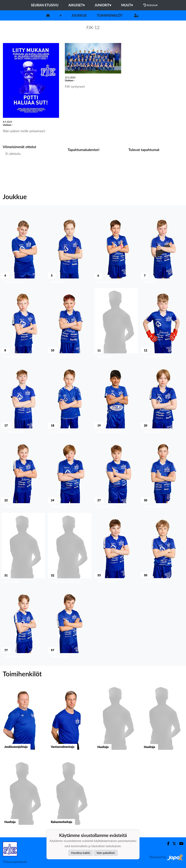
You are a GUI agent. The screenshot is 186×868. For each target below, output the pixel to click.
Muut (127, 5)
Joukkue (79, 15)
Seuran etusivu (45, 5)
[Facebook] (167, 844)
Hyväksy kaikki (81, 853)
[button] (23, 249)
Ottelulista (12, 167)
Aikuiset (77, 5)
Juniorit (103, 5)
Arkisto (150, 5)
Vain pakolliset (106, 853)
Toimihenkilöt (110, 15)
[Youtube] (180, 844)
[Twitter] (173, 844)
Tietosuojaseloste (15, 862)
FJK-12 (93, 27)
